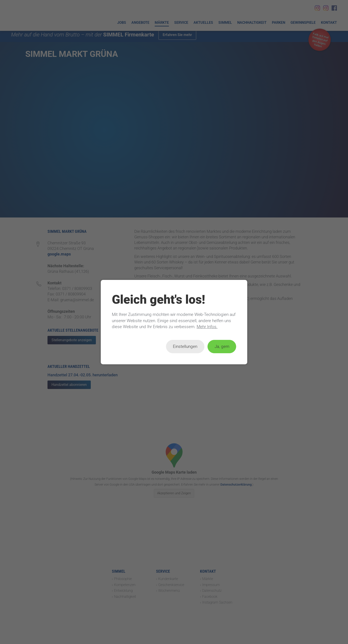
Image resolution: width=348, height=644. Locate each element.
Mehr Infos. (207, 327)
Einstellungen (185, 346)
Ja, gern (222, 346)
